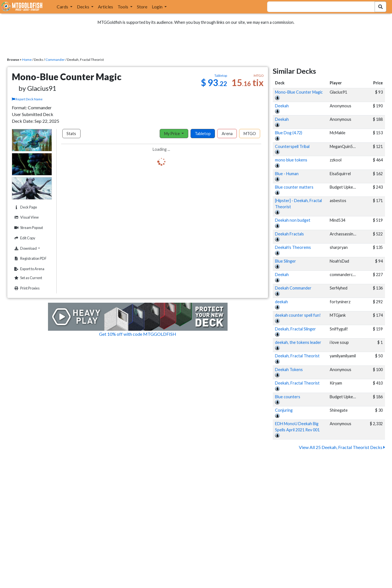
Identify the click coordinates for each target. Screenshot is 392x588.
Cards (63, 7)
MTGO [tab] (250, 134)
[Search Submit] (380, 7)
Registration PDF (30, 259)
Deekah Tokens (289, 370)
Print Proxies (26, 288)
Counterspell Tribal (292, 146)
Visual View (26, 217)
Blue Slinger (286, 261)
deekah (281, 302)
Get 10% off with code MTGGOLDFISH (138, 334)
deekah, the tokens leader (298, 342)
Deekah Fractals (289, 234)
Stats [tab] (71, 134)
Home (27, 60)
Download (32, 248)
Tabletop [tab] (203, 134)
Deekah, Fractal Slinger (295, 329)
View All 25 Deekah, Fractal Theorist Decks (342, 447)
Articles (106, 7)
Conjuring (284, 410)
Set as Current (27, 278)
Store (142, 7)
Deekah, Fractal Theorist (297, 356)
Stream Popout (28, 228)
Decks (83, 7)
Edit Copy (24, 238)
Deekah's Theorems (293, 247)
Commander (55, 60)
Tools (123, 7)
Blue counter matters (294, 187)
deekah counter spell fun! (298, 315)
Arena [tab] (227, 134)
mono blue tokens (291, 160)
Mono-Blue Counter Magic (299, 92)
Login (158, 7)
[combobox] (318, 7)
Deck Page (25, 207)
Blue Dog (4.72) (289, 133)
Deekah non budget (293, 220)
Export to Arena (29, 269)
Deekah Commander (293, 288)
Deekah (282, 106)
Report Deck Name (27, 99)
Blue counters (288, 397)
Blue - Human (287, 174)
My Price (172, 134)
